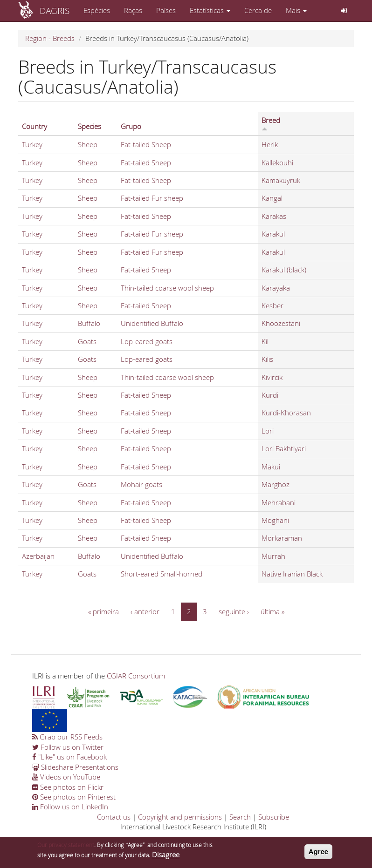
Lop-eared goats (147, 341)
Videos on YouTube (66, 777)
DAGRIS (55, 10)
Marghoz (276, 484)
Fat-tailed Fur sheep (152, 198)
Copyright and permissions (180, 817)
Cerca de (258, 10)
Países (166, 10)
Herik (270, 144)
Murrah (273, 556)
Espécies (97, 10)
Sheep (88, 144)
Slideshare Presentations (75, 767)
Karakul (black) (284, 270)
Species (90, 126)
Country (34, 126)
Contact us (114, 817)
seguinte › (234, 611)
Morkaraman (282, 538)
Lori (268, 431)
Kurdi (270, 395)
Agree (319, 854)
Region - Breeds (50, 38)
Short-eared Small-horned (162, 574)
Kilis (267, 359)
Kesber (272, 305)
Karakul (273, 234)
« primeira (103, 611)
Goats (87, 341)
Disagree (166, 857)
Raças (133, 10)
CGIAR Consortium (136, 676)
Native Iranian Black (292, 574)
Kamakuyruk (281, 180)
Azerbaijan (38, 556)
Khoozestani (281, 323)
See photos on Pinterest (74, 797)
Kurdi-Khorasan (286, 413)
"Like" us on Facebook (69, 757)
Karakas (274, 216)
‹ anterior (145, 611)
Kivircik (272, 377)
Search (240, 817)
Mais (296, 10)
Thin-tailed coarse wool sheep (167, 288)
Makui (271, 467)
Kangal (272, 198)
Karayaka (276, 288)
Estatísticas (210, 10)
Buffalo (89, 323)
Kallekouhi (277, 163)
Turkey (32, 144)
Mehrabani (279, 502)
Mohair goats (141, 484)
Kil (265, 341)
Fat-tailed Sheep (146, 144)
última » (272, 611)
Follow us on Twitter (68, 747)
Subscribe (274, 817)
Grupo (131, 126)
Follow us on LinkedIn (70, 807)
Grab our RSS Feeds (67, 737)
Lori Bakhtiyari (284, 448)
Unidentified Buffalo (152, 323)
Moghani (275, 520)
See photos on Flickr (68, 787)
